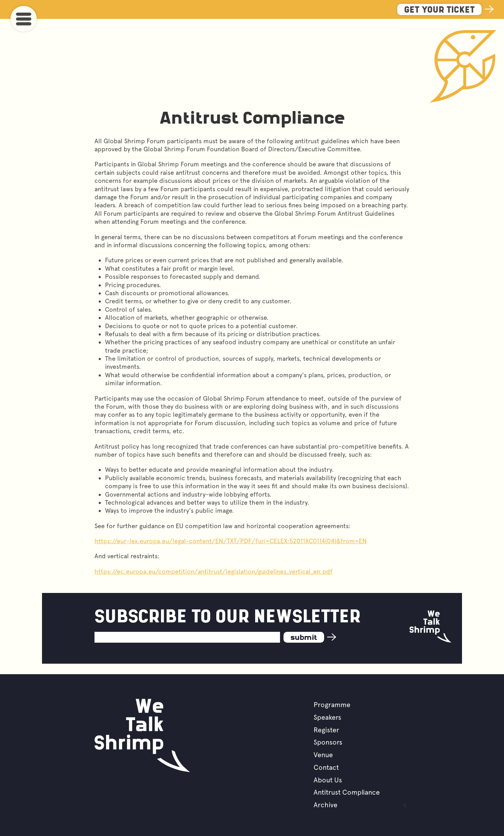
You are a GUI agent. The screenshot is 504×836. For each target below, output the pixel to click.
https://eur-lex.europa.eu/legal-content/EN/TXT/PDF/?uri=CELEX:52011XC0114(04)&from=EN (231, 541)
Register (326, 730)
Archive (325, 805)
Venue (323, 755)
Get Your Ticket (439, 10)
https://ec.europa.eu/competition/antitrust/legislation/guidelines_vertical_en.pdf (213, 571)
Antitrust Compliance (347, 792)
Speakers (327, 717)
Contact (326, 767)
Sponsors (328, 742)
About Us (328, 780)
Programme (332, 705)
